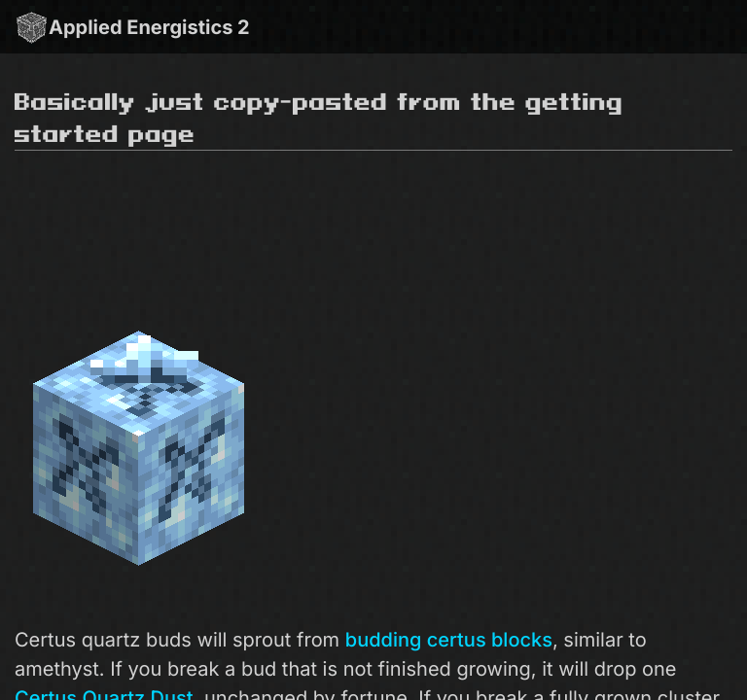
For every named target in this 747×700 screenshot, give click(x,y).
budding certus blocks (449, 640)
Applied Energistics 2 (132, 27)
